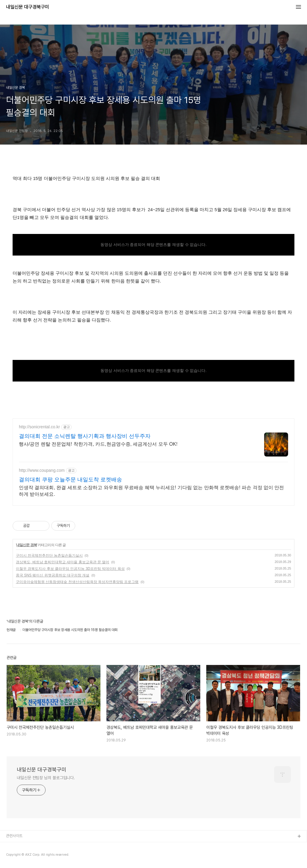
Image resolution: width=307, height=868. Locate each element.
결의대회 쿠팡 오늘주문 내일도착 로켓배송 (70, 480)
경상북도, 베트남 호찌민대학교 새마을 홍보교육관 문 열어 (63, 562)
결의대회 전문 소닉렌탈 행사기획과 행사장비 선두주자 (85, 436)
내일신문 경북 (26, 545)
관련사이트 (14, 836)
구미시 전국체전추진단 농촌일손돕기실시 (49, 555)
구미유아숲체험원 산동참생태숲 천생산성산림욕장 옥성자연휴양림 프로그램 (77, 582)
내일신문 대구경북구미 (28, 7)
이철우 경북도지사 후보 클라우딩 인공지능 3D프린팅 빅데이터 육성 (70, 569)
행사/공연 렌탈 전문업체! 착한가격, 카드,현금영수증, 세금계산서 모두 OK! (98, 444)
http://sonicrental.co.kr (39, 427)
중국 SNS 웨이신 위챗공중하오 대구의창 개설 (53, 575)
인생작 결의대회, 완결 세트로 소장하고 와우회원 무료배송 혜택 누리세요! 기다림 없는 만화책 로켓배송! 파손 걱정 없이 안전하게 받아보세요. (151, 491)
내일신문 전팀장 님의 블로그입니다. (46, 778)
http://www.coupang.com (42, 470)
